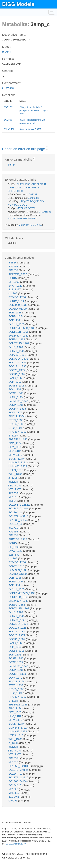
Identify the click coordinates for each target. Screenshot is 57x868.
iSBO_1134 (15, 443)
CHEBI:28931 (15, 188)
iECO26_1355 (17, 370)
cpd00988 (34, 198)
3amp (11, 165)
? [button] (47, 148)
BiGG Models (18, 4)
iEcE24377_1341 (19, 336)
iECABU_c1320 (18, 309)
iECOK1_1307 (17, 374)
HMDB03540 (15, 219)
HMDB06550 (30, 219)
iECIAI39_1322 (17, 355)
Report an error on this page (24, 149)
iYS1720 (13, 528)
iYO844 (7, 52)
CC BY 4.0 (36, 225)
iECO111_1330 (17, 366)
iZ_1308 (13, 478)
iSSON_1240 (16, 459)
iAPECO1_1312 (18, 274)
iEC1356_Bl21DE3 (20, 505)
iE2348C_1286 (17, 297)
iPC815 (13, 278)
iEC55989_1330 (18, 305)
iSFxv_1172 (15, 455)
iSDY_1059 (15, 447)
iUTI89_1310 (16, 470)
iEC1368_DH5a (18, 520)
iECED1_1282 (17, 339)
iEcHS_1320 (16, 347)
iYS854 (13, 263)
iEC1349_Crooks (18, 508)
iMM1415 (14, 793)
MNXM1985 (45, 212)
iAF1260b (14, 493)
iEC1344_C (15, 524)
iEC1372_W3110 (18, 516)
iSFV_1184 (15, 451)
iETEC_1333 (16, 420)
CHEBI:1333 (23, 184)
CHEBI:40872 (31, 188)
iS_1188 (13, 436)
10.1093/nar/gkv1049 (16, 844)
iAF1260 (13, 270)
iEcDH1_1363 (17, 324)
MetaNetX (24, 225)
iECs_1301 (15, 389)
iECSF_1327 (16, 397)
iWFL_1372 (15, 474)
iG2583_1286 (16, 424)
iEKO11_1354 (17, 416)
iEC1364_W (15, 512)
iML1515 (13, 497)
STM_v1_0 (15, 486)
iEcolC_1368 (16, 378)
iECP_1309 (15, 382)
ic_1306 (13, 293)
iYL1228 (13, 482)
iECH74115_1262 (19, 343)
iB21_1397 (15, 289)
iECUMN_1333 (17, 409)
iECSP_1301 (16, 405)
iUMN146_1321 (18, 462)
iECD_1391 (15, 320)
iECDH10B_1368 (19, 332)
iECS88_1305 (17, 386)
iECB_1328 (15, 313)
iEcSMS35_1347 (18, 401)
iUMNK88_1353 (18, 466)
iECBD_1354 (16, 316)
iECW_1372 (15, 412)
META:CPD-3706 (26, 208)
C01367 (33, 194)
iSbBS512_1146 (18, 439)
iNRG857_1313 (18, 432)
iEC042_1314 (16, 301)
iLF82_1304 (15, 428)
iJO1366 (13, 267)
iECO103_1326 (17, 363)
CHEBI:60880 (15, 191)
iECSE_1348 (16, 393)
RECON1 (14, 797)
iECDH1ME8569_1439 (22, 328)
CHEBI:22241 (39, 184)
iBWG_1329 (16, 286)
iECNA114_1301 (18, 359)
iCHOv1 (13, 801)
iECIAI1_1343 (17, 351)
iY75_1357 (15, 489)
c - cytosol (8, 88)
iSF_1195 (14, 282)
